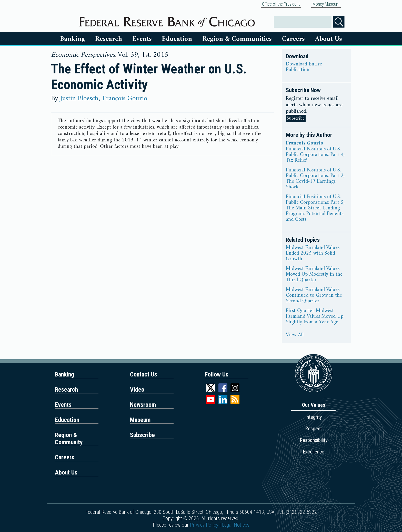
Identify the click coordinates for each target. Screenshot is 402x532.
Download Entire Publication (304, 67)
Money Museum (326, 4)
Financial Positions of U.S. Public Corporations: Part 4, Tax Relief (315, 155)
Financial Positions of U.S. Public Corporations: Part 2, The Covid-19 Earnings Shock (315, 179)
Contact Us (144, 374)
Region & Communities (237, 39)
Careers (293, 39)
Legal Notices (236, 525)
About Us (329, 39)
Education (177, 39)
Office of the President (281, 4)
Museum (140, 420)
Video (137, 390)
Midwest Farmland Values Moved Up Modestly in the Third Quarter (314, 275)
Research (109, 39)
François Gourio (125, 99)
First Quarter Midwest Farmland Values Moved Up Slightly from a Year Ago (315, 317)
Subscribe (296, 118)
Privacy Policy (204, 525)
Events (142, 39)
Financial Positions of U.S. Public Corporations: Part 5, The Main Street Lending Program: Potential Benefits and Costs (315, 208)
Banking (72, 39)
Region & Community (69, 439)
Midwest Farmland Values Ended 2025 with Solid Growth (313, 254)
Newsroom (143, 405)
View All (295, 335)
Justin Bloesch (79, 99)
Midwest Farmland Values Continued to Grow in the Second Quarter (314, 296)
